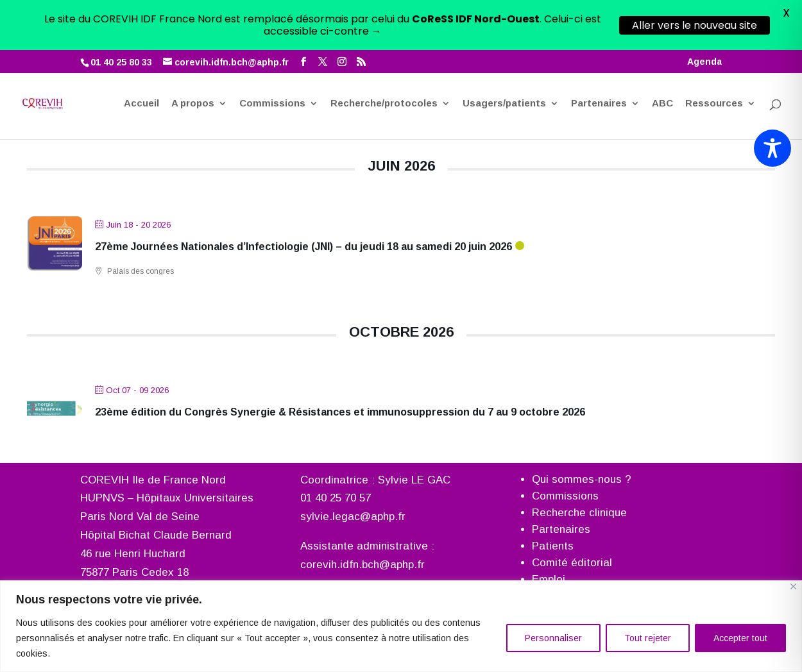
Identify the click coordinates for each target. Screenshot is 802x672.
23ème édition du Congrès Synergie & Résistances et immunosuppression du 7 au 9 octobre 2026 (340, 412)
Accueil (141, 60)
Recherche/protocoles (384, 60)
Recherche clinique (579, 512)
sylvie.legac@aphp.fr (353, 517)
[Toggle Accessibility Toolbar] (772, 148)
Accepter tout (740, 638)
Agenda (704, 12)
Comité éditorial (572, 562)
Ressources (714, 60)
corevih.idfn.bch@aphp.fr (363, 565)
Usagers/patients (504, 60)
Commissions (272, 60)
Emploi (549, 579)
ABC (662, 60)
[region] (401, 626)
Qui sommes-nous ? (582, 479)
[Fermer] (793, 586)
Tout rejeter (648, 638)
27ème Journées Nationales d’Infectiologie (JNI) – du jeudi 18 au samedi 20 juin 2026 (303, 246)
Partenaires (599, 60)
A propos (193, 60)
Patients (553, 545)
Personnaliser (553, 638)
